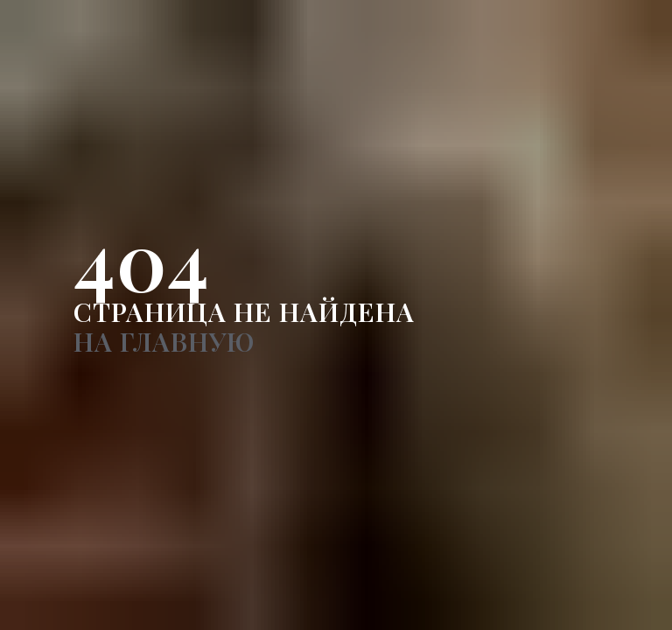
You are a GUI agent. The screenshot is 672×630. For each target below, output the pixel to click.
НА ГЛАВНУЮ (164, 341)
